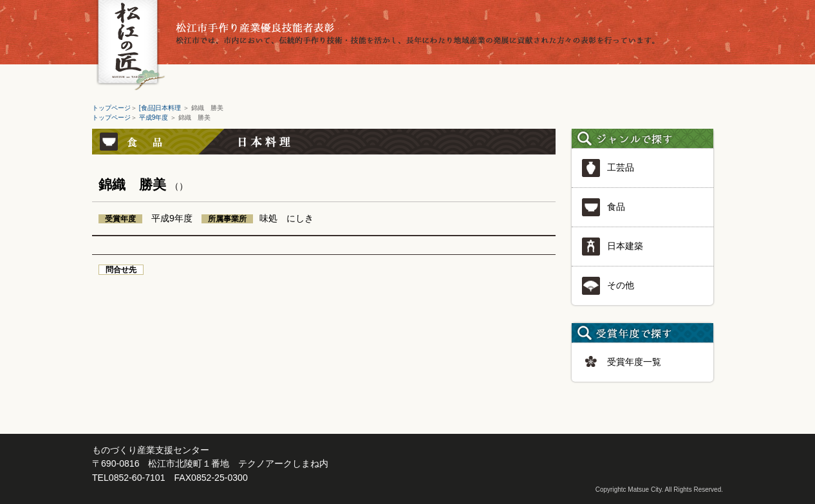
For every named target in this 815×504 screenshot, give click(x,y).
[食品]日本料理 (161, 108)
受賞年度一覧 (621, 362)
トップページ (111, 108)
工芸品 (608, 168)
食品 (603, 207)
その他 (608, 286)
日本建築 (612, 247)
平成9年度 (155, 117)
